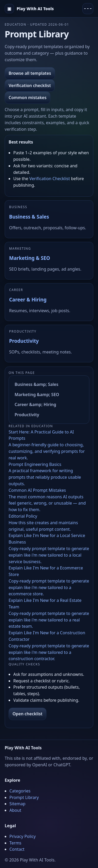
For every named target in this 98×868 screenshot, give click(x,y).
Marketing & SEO (30, 258)
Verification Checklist (50, 179)
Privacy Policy (23, 836)
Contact (17, 849)
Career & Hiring (28, 299)
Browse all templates (30, 73)
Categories (20, 791)
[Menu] (88, 9)
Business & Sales (29, 217)
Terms (15, 843)
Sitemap (17, 804)
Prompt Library (24, 797)
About (15, 810)
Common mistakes (27, 98)
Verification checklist (30, 85)
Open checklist (27, 714)
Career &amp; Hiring (35, 404)
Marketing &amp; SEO (37, 395)
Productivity (24, 341)
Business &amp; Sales (36, 384)
